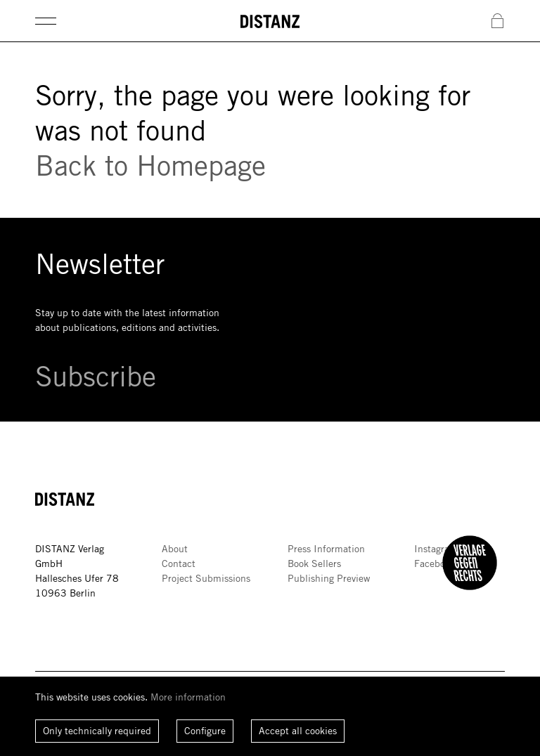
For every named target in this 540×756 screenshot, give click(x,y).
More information (188, 697)
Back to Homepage (150, 165)
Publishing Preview (329, 578)
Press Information (326, 549)
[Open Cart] (497, 21)
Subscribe (96, 376)
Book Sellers (314, 563)
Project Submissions (206, 578)
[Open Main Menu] (46, 21)
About (175, 549)
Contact (179, 563)
